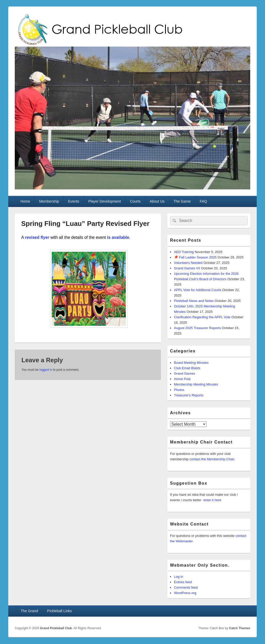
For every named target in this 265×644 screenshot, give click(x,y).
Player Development (105, 201)
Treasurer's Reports (189, 395)
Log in (178, 577)
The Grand (29, 611)
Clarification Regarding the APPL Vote (202, 317)
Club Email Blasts (187, 368)
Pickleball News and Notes (194, 301)
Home (25, 201)
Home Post (182, 379)
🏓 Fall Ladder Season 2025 (195, 257)
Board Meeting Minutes (191, 363)
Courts (135, 201)
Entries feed (183, 582)
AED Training (184, 252)
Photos (179, 390)
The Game (182, 201)
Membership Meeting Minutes (196, 384)
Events (74, 201)
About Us (157, 201)
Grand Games (185, 373)
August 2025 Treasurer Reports (197, 328)
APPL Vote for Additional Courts (198, 290)
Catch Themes (240, 628)
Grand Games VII (187, 268)
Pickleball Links (60, 611)
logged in (46, 370)
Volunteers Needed (188, 263)
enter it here (212, 500)
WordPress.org (185, 593)
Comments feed (186, 587)
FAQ (203, 201)
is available (117, 237)
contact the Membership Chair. (212, 459)
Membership (49, 201)
